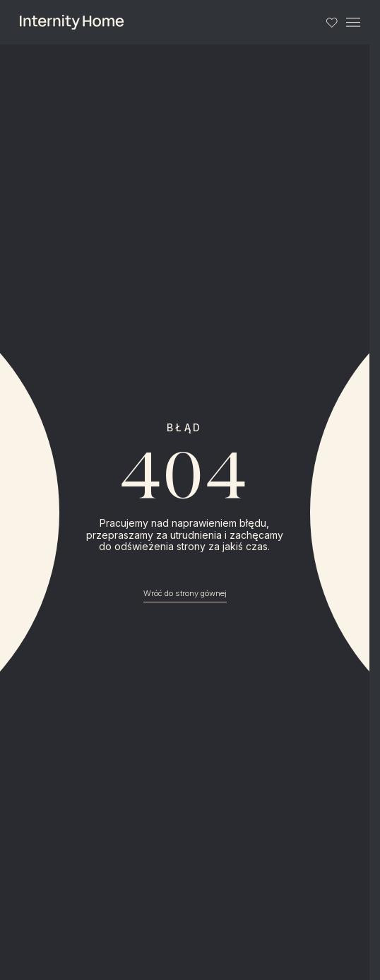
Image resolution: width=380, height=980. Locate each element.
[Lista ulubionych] (332, 22)
